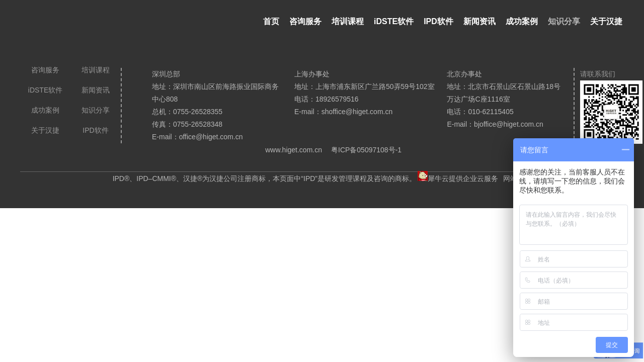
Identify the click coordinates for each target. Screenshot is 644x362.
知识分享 (564, 21)
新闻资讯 (479, 21)
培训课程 (348, 21)
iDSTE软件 (394, 21)
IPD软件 (438, 21)
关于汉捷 (606, 21)
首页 (271, 21)
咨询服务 (305, 21)
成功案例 (522, 21)
